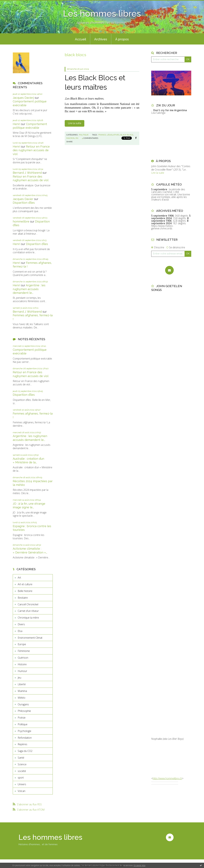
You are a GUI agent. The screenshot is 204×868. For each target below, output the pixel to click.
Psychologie (24, 731)
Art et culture (25, 584)
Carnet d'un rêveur (28, 611)
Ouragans (23, 704)
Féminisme (24, 651)
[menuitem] (80, 39)
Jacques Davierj (23, 98)
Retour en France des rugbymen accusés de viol (31, 150)
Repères (22, 744)
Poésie (22, 718)
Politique (23, 724)
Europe (22, 644)
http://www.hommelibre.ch (167, 778)
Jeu (19, 678)
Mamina (22, 691)
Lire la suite (75, 123)
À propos (122, 39)
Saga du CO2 (25, 751)
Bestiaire (23, 598)
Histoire (22, 664)
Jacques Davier (23, 199)
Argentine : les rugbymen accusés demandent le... (29, 289)
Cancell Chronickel (28, 604)
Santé (21, 758)
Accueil (80, 39)
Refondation (25, 738)
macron (70, 138)
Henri (16, 124)
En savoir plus (140, 865)
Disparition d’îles (24, 203)
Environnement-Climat (30, 638)
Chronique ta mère (28, 618)
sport (21, 778)
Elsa (20, 631)
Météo (22, 698)
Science (22, 764)
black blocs (127, 135)
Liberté (22, 684)
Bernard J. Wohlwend (27, 173)
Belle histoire (25, 591)
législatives (113, 135)
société (22, 771)
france (102, 135)
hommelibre (21, 221)
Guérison (23, 658)
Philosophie (24, 711)
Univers (22, 784)
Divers (21, 624)
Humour (22, 671)
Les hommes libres (102, 13)
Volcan (22, 791)
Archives (101, 39)
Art (19, 578)
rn (77, 138)
